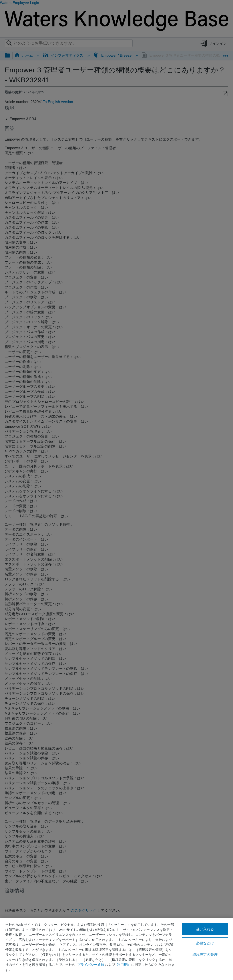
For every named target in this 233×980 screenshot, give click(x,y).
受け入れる (205, 929)
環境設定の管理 (205, 955)
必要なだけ (205, 943)
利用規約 (124, 965)
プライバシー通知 (91, 965)
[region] (116, 949)
